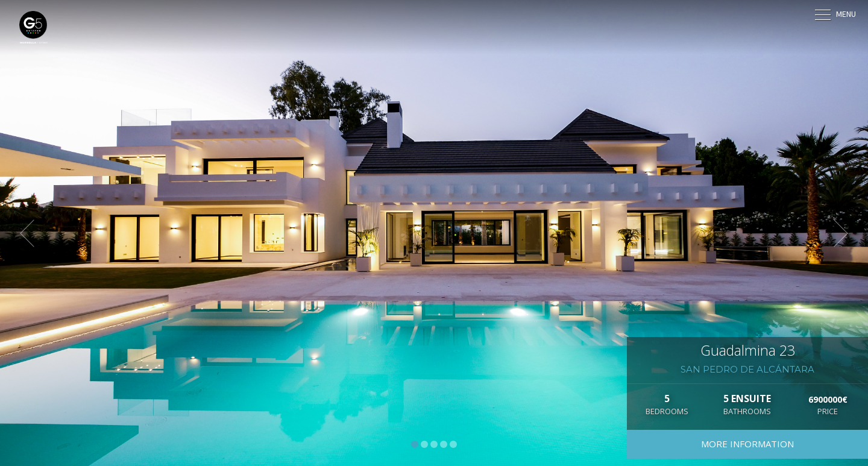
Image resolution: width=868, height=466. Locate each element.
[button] (33, 233)
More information (747, 444)
